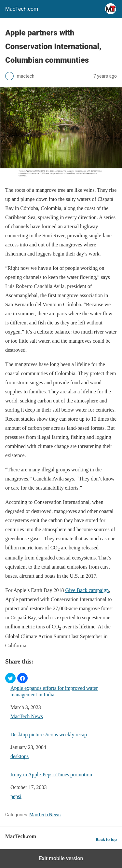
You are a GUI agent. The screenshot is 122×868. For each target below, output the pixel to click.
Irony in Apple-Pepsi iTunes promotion (51, 775)
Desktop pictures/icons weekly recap (49, 735)
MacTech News (27, 716)
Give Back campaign (87, 590)
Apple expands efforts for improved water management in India (54, 691)
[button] (10, 678)
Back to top (106, 840)
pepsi (16, 796)
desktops (20, 756)
